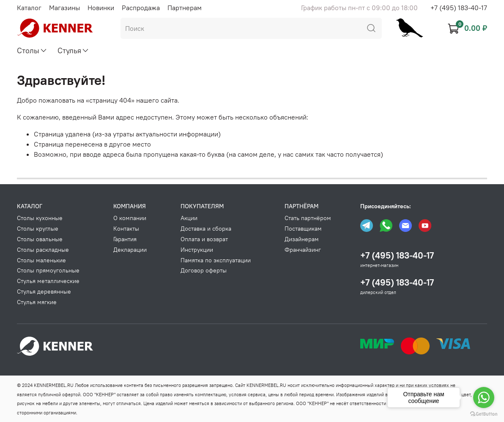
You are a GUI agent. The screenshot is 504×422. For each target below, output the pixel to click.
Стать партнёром (308, 218)
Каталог (29, 8)
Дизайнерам (302, 239)
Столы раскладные (43, 250)
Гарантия (125, 239)
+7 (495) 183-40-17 (459, 8)
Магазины (64, 8)
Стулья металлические (48, 281)
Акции (189, 218)
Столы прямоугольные (48, 270)
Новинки (101, 8)
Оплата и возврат (204, 239)
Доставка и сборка (206, 229)
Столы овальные (40, 239)
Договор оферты (204, 270)
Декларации (130, 250)
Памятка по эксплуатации (216, 260)
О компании (130, 218)
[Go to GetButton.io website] (484, 414)
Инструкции (197, 250)
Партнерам (185, 8)
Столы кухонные (40, 218)
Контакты (126, 229)
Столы (32, 50)
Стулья (73, 50)
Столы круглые (38, 229)
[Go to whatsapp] (484, 397)
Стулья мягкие (37, 302)
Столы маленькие (41, 260)
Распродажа (141, 8)
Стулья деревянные (44, 291)
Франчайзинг (303, 250)
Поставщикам (303, 229)
